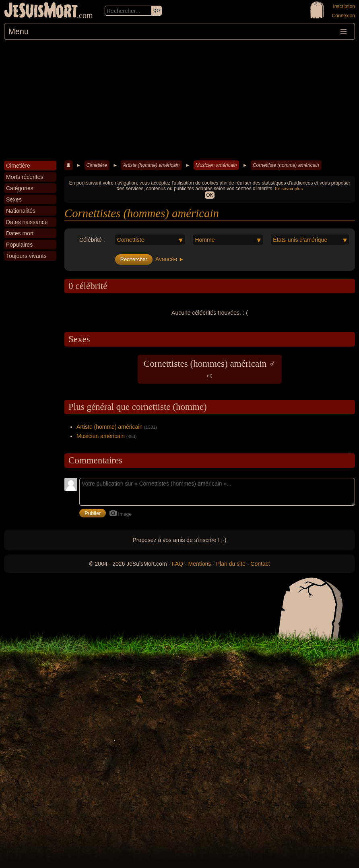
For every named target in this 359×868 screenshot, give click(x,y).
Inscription (344, 6)
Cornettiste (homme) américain (286, 165)
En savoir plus (289, 189)
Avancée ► (170, 259)
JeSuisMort (41, 11)
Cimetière (97, 165)
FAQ (177, 564)
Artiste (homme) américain (151, 165)
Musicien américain (216, 165)
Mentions (199, 564)
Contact (260, 564)
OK (209, 195)
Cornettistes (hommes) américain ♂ (210, 368)
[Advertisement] (179, 100)
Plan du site (231, 564)
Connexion (344, 16)
